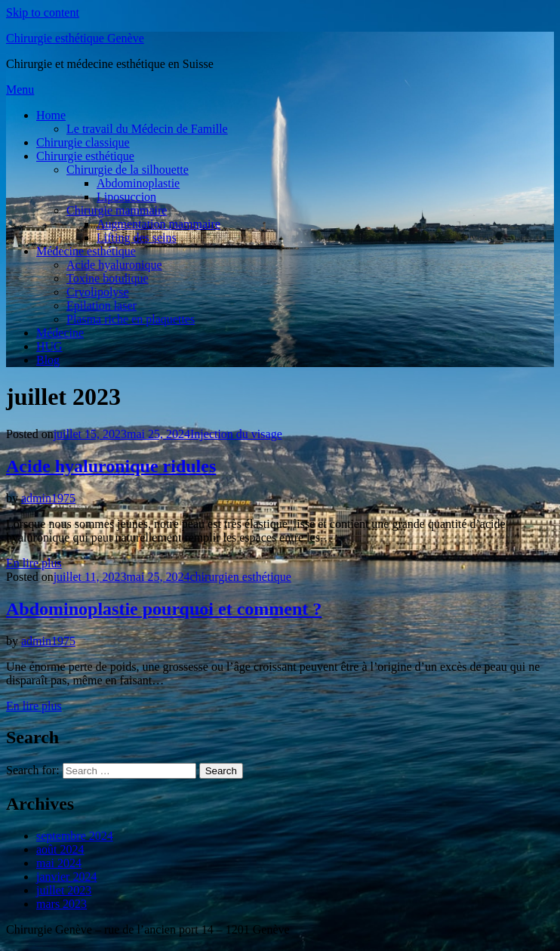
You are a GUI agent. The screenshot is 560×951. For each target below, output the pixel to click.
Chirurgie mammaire (117, 210)
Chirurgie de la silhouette (128, 170)
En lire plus (34, 563)
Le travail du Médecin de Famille (147, 129)
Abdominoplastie (138, 183)
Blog (48, 360)
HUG (49, 346)
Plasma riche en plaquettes (131, 319)
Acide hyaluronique (114, 265)
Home (51, 115)
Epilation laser (102, 306)
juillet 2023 (64, 890)
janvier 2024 (66, 877)
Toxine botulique (108, 278)
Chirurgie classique (83, 142)
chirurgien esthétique (240, 577)
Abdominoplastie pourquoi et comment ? (164, 609)
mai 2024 (59, 863)
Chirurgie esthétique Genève (75, 38)
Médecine (60, 333)
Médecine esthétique (86, 251)
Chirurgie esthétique (85, 156)
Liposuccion (126, 197)
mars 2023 (62, 904)
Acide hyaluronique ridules (111, 466)
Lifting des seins (137, 238)
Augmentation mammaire (158, 224)
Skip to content (43, 12)
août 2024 (60, 849)
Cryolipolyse (98, 292)
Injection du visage (236, 434)
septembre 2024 (75, 836)
